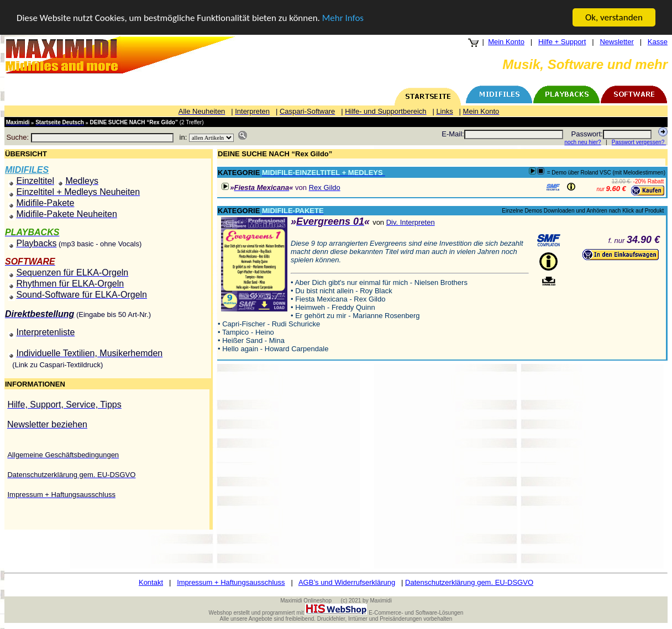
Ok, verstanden (614, 17)
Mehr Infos (343, 18)
